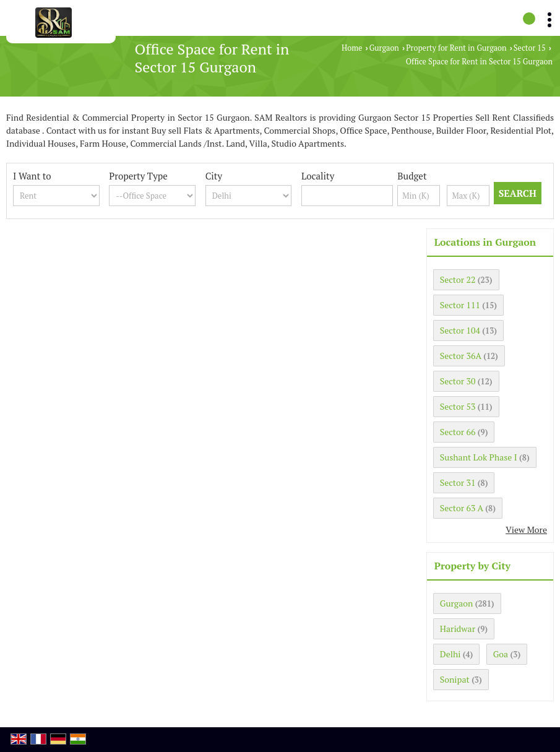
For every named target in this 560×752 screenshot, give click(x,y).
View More (526, 529)
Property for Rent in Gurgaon (456, 48)
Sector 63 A (462, 508)
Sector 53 (458, 406)
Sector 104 (460, 330)
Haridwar (458, 629)
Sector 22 (458, 279)
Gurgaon (384, 48)
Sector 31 (458, 482)
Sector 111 (460, 305)
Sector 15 (530, 48)
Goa (501, 654)
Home (352, 48)
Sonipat (455, 679)
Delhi (450, 654)
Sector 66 (458, 432)
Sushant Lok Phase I (479, 457)
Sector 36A (461, 356)
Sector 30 (458, 381)
